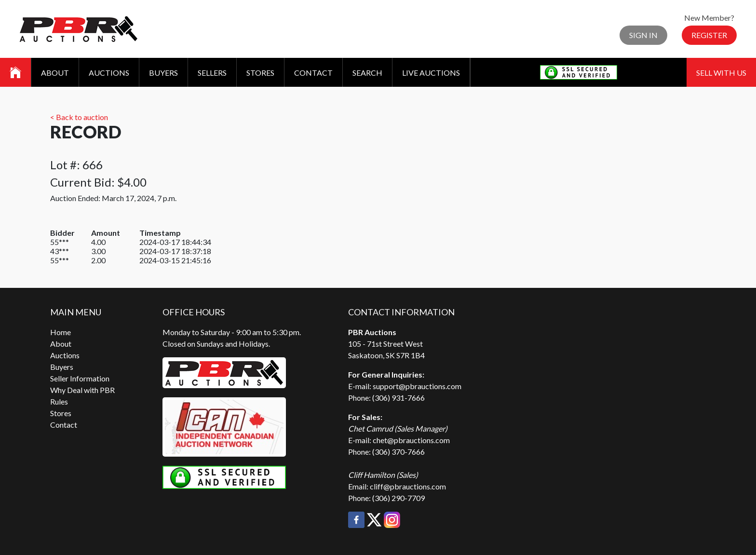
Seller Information (80, 378)
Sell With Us (721, 73)
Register (709, 35)
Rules (59, 401)
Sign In (643, 35)
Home (61, 332)
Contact (313, 73)
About (55, 73)
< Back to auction (79, 117)
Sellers (212, 73)
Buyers (163, 73)
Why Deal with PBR (82, 390)
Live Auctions (431, 73)
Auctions (109, 73)
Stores (260, 73)
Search (367, 73)
